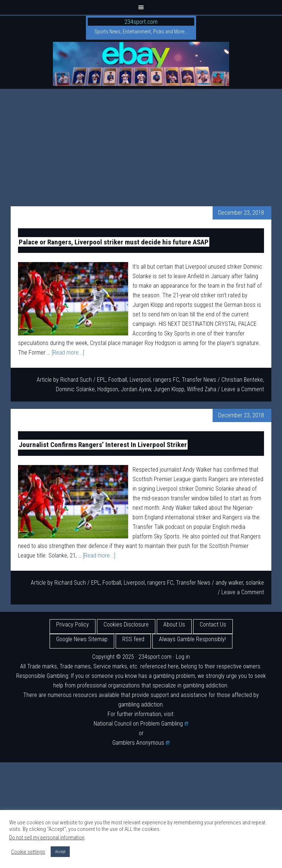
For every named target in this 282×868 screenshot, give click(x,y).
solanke (255, 583)
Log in (183, 657)
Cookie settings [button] (28, 852)
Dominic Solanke (75, 389)
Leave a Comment (243, 389)
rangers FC (166, 380)
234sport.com (141, 22)
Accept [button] (60, 852)
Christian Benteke (242, 380)
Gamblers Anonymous (141, 743)
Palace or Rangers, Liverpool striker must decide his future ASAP (114, 242)
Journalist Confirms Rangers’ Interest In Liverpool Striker (103, 445)
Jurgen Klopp (169, 389)
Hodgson (108, 389)
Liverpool (140, 380)
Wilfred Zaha (202, 389)
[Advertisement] (141, 144)
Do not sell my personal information (47, 838)
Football (118, 380)
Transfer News (199, 380)
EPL (101, 380)
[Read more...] (68, 353)
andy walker (229, 583)
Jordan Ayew (136, 389)
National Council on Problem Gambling (141, 724)
